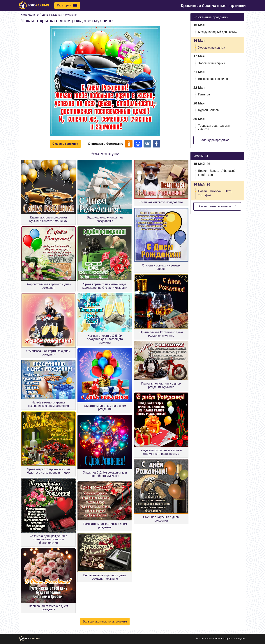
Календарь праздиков (217, 140)
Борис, (203, 171)
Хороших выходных (212, 48)
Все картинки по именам (217, 206)
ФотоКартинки (30, 15)
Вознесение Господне (213, 79)
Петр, (228, 191)
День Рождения (52, 15)
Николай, (216, 191)
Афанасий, (229, 171)
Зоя (210, 175)
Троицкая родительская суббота (214, 127)
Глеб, (202, 175)
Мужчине (71, 15)
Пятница (204, 94)
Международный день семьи (218, 32)
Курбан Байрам (209, 110)
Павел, (203, 191)
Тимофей (205, 195)
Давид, (214, 171)
